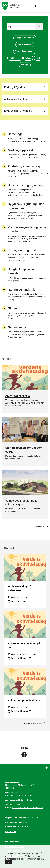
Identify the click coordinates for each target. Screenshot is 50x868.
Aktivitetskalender (35, 723)
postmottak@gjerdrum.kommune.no (28, 807)
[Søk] (39, 27)
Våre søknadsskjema (25, 51)
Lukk (9, 862)
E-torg (28, 58)
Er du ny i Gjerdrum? (25, 87)
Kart (38, 58)
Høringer (25, 65)
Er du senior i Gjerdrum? (25, 111)
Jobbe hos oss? (25, 44)
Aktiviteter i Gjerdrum (25, 99)
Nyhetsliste (39, 526)
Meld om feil (15, 58)
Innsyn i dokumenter (25, 38)
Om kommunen (12, 842)
